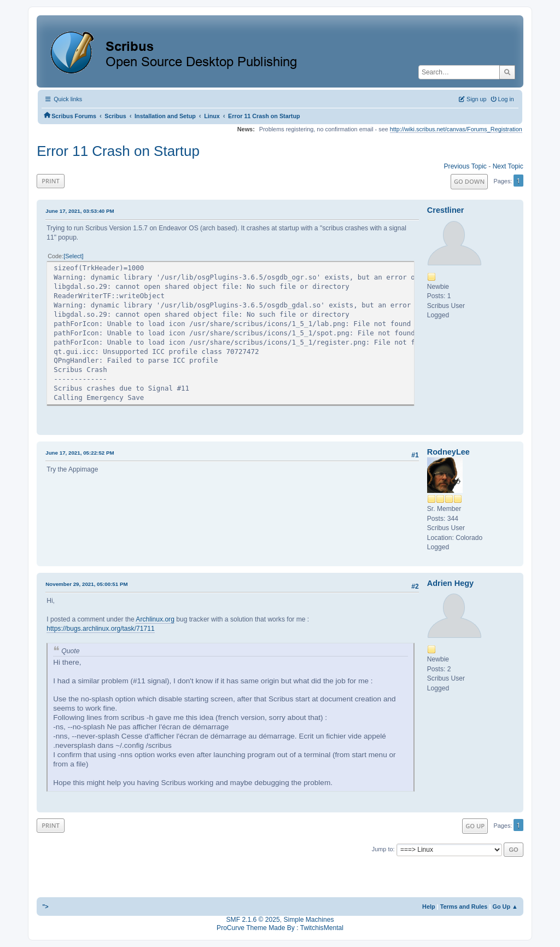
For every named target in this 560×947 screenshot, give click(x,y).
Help (429, 907)
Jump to (383, 849)
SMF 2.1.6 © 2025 (253, 920)
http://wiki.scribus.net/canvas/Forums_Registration (456, 129)
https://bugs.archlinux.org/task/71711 (100, 629)
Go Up (475, 826)
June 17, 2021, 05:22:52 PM (80, 453)
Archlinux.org (155, 619)
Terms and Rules (464, 907)
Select (73, 256)
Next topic (508, 166)
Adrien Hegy (450, 583)
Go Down (469, 181)
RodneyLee (448, 452)
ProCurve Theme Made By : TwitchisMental (280, 928)
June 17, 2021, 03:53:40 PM (80, 211)
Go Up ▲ (505, 907)
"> (45, 907)
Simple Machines (308, 920)
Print (51, 181)
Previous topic (465, 166)
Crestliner (446, 210)
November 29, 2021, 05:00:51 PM (86, 584)
